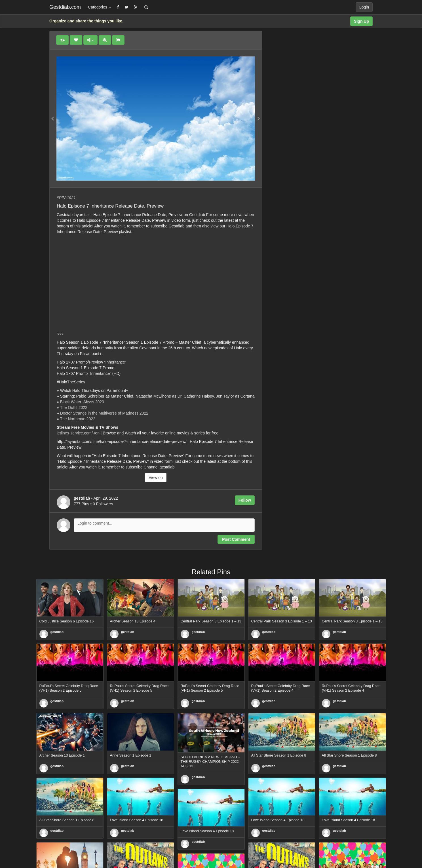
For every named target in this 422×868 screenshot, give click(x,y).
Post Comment (236, 539)
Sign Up (361, 21)
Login (364, 7)
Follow (245, 500)
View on (156, 478)
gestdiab (57, 632)
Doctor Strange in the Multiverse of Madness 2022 (104, 413)
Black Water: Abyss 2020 (82, 402)
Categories (100, 7)
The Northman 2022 (78, 419)
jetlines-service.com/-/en (78, 433)
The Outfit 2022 (74, 407)
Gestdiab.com (65, 7)
